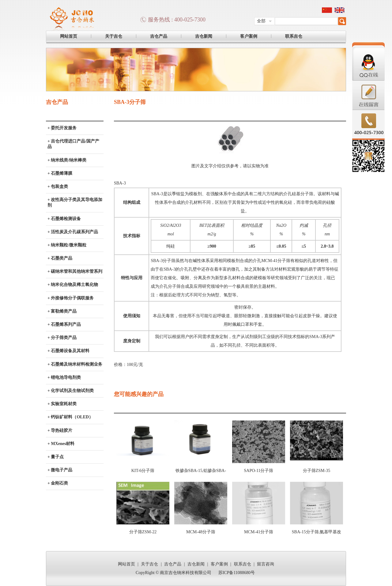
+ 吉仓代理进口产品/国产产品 (73, 144)
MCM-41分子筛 (259, 532)
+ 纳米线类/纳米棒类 (67, 160)
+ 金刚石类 (58, 483)
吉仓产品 (159, 36)
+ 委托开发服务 (62, 128)
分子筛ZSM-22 (143, 532)
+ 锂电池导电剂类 (64, 377)
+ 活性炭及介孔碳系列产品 (73, 232)
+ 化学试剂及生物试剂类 (71, 391)
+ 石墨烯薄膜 (60, 173)
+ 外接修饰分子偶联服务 (71, 298)
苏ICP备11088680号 (237, 573)
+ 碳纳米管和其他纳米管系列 (75, 271)
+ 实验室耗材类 (62, 404)
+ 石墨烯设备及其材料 (68, 351)
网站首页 (69, 36)
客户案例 (249, 36)
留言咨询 (266, 564)
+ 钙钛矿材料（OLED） (70, 417)
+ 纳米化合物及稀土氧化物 (73, 285)
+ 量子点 (56, 457)
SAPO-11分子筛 (259, 471)
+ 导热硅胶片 (60, 430)
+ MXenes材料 (61, 444)
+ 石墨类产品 (60, 258)
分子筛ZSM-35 (317, 471)
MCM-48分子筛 (201, 532)
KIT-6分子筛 (143, 471)
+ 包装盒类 (58, 186)
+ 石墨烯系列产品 (64, 324)
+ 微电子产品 (60, 470)
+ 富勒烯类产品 (62, 311)
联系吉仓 (294, 36)
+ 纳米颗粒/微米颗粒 (67, 245)
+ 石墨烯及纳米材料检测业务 (75, 364)
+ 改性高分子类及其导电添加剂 (75, 202)
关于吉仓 (114, 36)
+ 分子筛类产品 (62, 338)
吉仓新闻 (204, 36)
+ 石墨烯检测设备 (64, 219)
